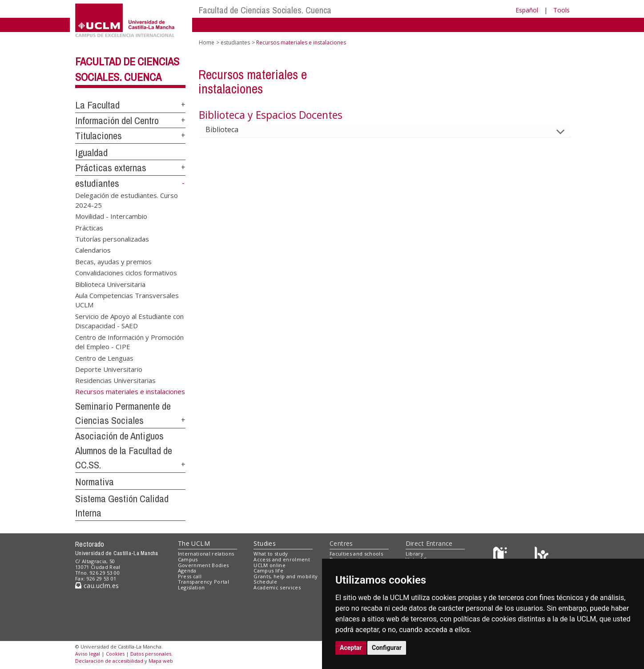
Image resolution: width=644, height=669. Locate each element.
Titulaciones (99, 136)
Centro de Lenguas (104, 358)
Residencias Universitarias (115, 380)
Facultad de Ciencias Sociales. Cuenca (265, 10)
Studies (265, 543)
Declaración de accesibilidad (109, 661)
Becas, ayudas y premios (113, 261)
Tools (561, 10)
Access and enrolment (282, 559)
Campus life (268, 570)
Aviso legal (88, 654)
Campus (188, 559)
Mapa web (161, 661)
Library (415, 554)
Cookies (115, 654)
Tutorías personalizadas (112, 238)
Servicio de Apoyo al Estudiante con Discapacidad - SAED (129, 320)
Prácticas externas (111, 168)
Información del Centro (117, 121)
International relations (206, 554)
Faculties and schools (356, 554)
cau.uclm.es (97, 586)
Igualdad (91, 153)
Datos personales (151, 654)
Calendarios (93, 250)
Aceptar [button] (351, 648)
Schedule (265, 582)
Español (527, 10)
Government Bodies (203, 565)
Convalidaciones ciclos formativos (126, 273)
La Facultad (97, 105)
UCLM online (270, 565)
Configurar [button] (387, 648)
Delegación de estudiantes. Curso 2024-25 (127, 200)
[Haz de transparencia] (501, 556)
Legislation (191, 587)
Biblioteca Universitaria (110, 284)
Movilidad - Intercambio (111, 216)
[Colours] (541, 556)
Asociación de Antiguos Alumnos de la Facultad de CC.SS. (124, 450)
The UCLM (194, 543)
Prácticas (89, 227)
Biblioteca (229, 129)
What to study (271, 554)
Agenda (187, 570)
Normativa (95, 482)
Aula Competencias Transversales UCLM (127, 300)
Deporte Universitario (109, 369)
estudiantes (97, 183)
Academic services (277, 587)
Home (207, 42)
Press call (190, 576)
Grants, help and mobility (286, 576)
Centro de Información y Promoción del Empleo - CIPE (129, 341)
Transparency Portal (203, 582)
